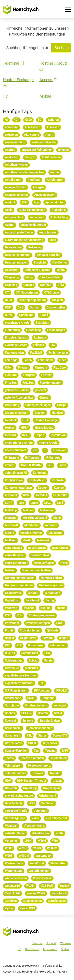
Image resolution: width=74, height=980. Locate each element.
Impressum (50, 949)
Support (51, 943)
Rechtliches (32, 949)
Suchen (61, 48)
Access (48, 80)
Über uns (37, 943)
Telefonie (14, 63)
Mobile (45, 96)
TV (5, 96)
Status (65, 949)
